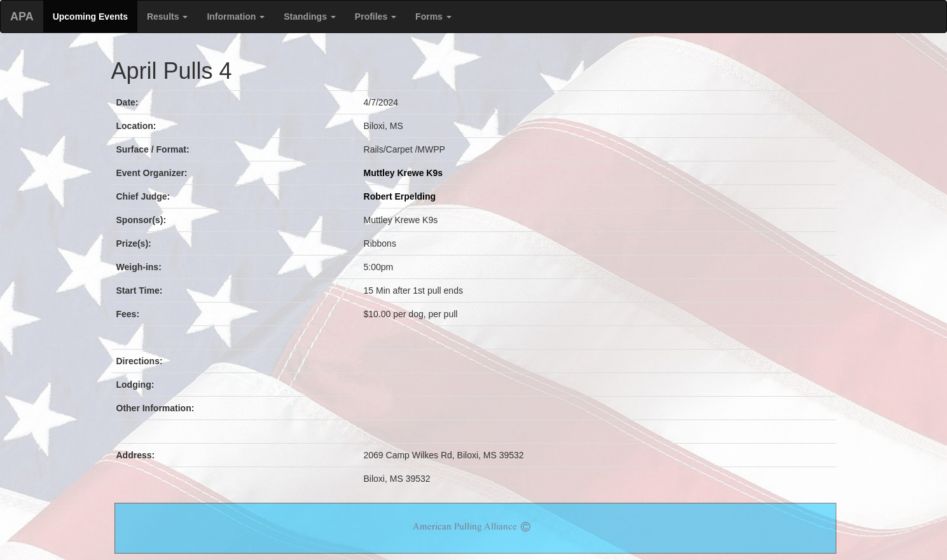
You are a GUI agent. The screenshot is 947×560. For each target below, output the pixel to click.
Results (167, 17)
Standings (310, 17)
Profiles (376, 17)
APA (22, 17)
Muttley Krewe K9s (403, 173)
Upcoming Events (90, 17)
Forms (433, 17)
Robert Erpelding (400, 196)
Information (236, 17)
